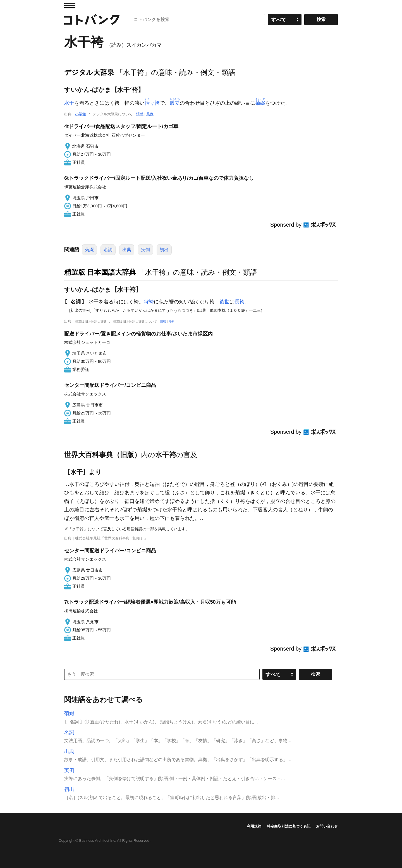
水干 (69, 103)
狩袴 (149, 302)
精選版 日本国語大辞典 (100, 272)
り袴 (152, 103)
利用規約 (254, 826)
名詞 (108, 250)
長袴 (240, 302)
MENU (70, 6)
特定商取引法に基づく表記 (289, 826)
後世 (224, 302)
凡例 (150, 114)
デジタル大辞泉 (89, 72)
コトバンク (92, 20)
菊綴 (89, 250)
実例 (145, 250)
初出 (164, 250)
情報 (140, 114)
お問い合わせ (327, 826)
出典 (127, 250)
